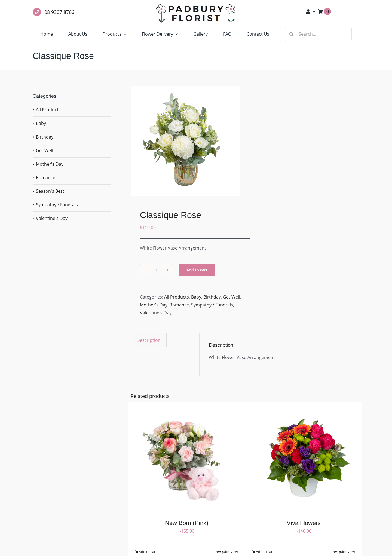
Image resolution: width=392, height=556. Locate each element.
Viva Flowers (304, 523)
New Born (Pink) (187, 523)
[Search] (292, 34)
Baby (196, 297)
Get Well (232, 297)
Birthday (212, 297)
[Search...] (318, 34)
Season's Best (50, 191)
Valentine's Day (156, 313)
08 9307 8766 (59, 12)
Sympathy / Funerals (212, 305)
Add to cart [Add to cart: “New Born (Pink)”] (148, 552)
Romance (179, 305)
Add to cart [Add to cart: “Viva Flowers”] (265, 552)
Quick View (229, 552)
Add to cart (197, 270)
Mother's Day (154, 305)
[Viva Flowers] (304, 459)
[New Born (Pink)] (186, 459)
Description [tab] (149, 340)
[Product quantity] (157, 270)
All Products (177, 297)
